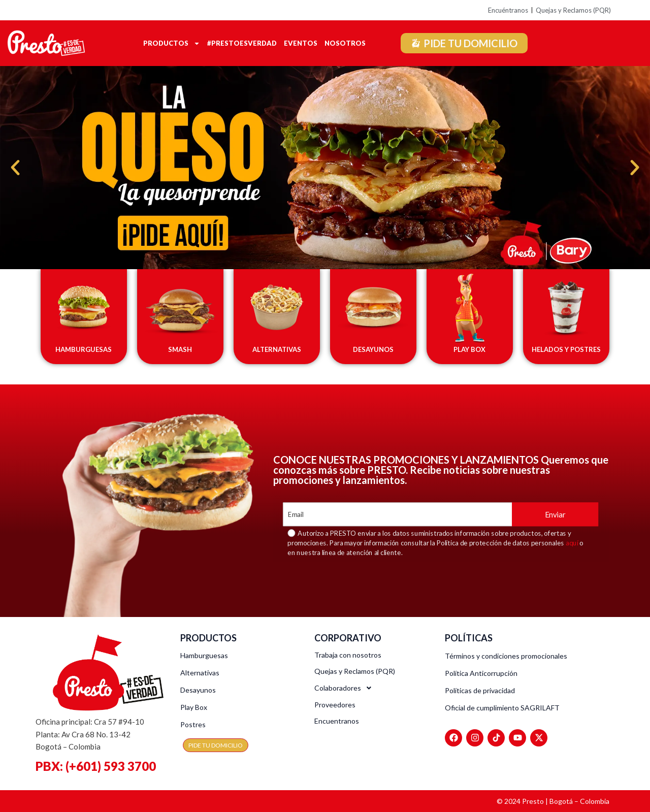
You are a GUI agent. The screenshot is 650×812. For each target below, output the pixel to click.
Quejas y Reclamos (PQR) (573, 10)
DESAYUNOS (373, 349)
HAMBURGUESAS (84, 349)
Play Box (194, 707)
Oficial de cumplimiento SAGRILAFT (502, 708)
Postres (193, 724)
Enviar (555, 514)
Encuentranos (337, 721)
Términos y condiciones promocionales (506, 656)
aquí (572, 543)
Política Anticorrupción (481, 673)
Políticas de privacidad (480, 690)
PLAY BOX (469, 349)
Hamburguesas (204, 655)
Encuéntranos (508, 10)
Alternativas (200, 673)
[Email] (398, 514)
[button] (15, 168)
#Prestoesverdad (242, 43)
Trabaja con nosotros (348, 655)
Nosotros (345, 43)
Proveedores (335, 705)
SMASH (180, 349)
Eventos (301, 43)
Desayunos (198, 690)
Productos (172, 43)
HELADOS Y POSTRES (566, 349)
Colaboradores (346, 688)
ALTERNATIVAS (277, 349)
